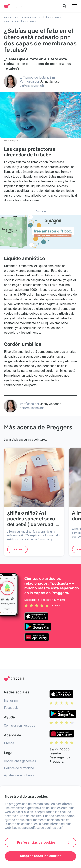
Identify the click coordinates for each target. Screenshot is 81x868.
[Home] (14, 6)
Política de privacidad (19, 768)
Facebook (11, 708)
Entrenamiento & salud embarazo (40, 18)
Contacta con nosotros (20, 725)
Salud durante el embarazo (19, 22)
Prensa (9, 743)
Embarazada (11, 18)
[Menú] (74, 6)
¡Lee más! (17, 549)
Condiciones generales (20, 761)
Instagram (11, 700)
